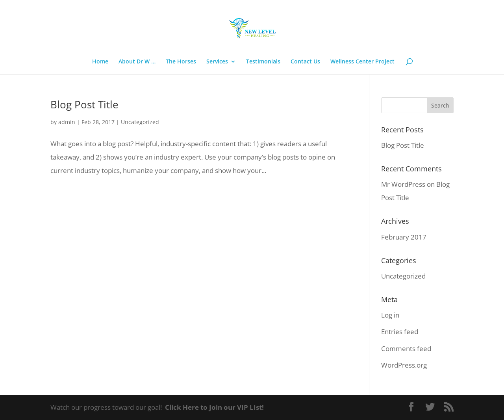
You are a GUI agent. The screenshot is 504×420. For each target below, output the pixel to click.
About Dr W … (137, 62)
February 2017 (404, 237)
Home (100, 62)
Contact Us (305, 62)
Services (217, 62)
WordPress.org (404, 365)
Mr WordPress (403, 184)
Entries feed (400, 332)
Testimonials (263, 62)
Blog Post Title (84, 104)
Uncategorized (140, 122)
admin (67, 122)
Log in (390, 315)
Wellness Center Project (362, 62)
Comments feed (406, 348)
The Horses (181, 62)
